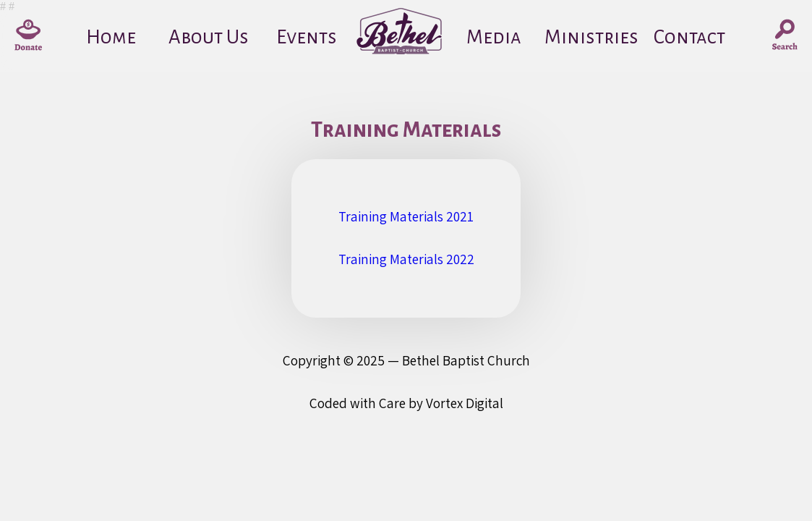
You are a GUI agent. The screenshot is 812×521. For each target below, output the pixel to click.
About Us (209, 37)
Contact (689, 37)
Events (307, 37)
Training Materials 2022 (406, 259)
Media (494, 37)
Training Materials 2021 (406, 216)
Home (111, 37)
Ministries (591, 37)
